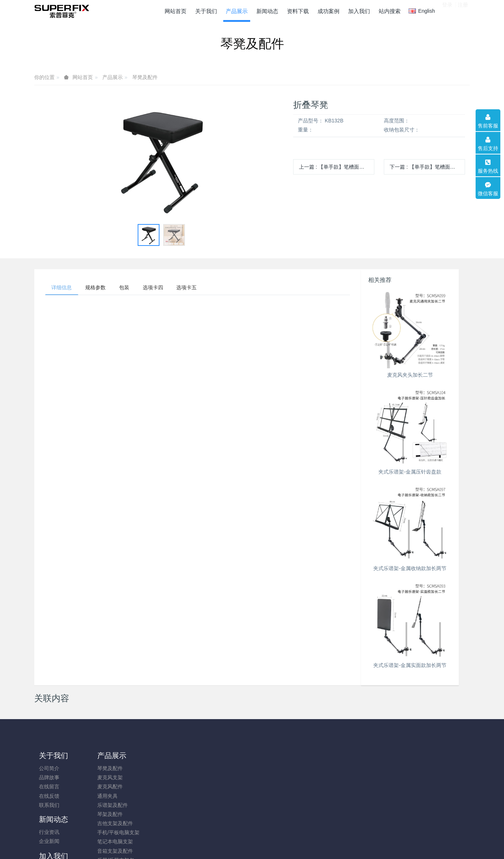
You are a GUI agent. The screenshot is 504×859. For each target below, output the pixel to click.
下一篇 (427, 167)
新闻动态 (162, 756)
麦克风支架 (106, 777)
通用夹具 (104, 796)
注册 (463, 11)
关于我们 (54, 756)
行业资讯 (158, 768)
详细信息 (63, 288)
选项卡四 (162, 288)
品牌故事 (49, 777)
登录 (447, 11)
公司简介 (49, 768)
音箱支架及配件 (111, 851)
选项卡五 (198, 288)
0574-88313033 (396, 772)
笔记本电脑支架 (111, 842)
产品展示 (113, 77)
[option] (161, 159)
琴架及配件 (106, 814)
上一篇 (337, 167)
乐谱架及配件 (109, 805)
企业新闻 (158, 777)
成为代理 (213, 768)
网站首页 (176, 11)
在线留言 (49, 787)
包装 (131, 288)
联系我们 (49, 805)
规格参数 (99, 288)
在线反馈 (49, 796)
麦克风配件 (106, 787)
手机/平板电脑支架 (115, 832)
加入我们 (217, 756)
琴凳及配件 (145, 77)
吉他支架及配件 (111, 823)
